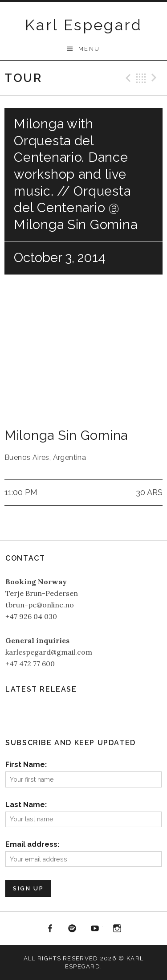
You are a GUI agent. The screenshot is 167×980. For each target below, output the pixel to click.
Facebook (50, 929)
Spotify (72, 929)
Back (141, 78)
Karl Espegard (83, 25)
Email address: (32, 844)
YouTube (95, 929)
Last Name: (26, 805)
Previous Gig (127, 78)
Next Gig (155, 78)
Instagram (118, 929)
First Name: (26, 765)
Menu (89, 49)
